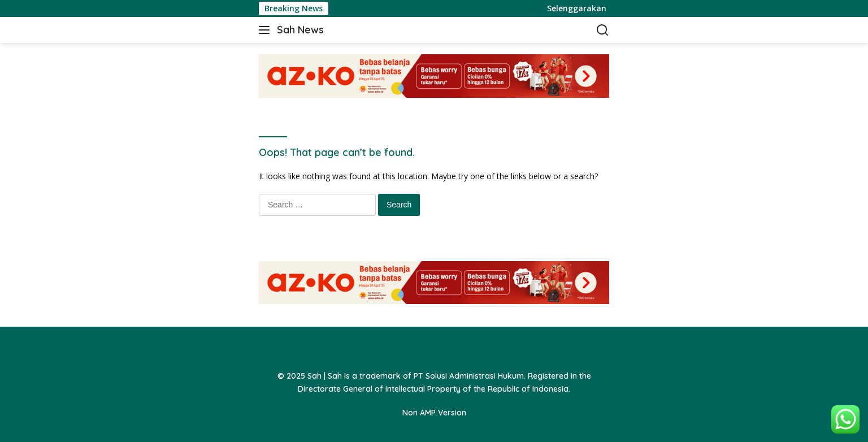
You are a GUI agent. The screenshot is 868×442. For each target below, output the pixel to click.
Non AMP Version (434, 413)
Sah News (300, 30)
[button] (266, 30)
